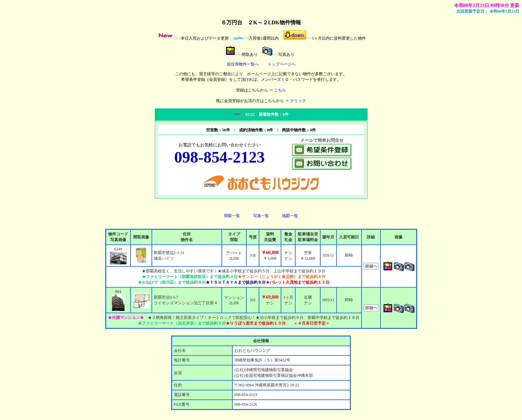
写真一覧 (261, 216)
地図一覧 (290, 216)
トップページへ (282, 64)
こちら (280, 90)
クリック (298, 101)
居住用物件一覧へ (243, 64)
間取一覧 (232, 216)
